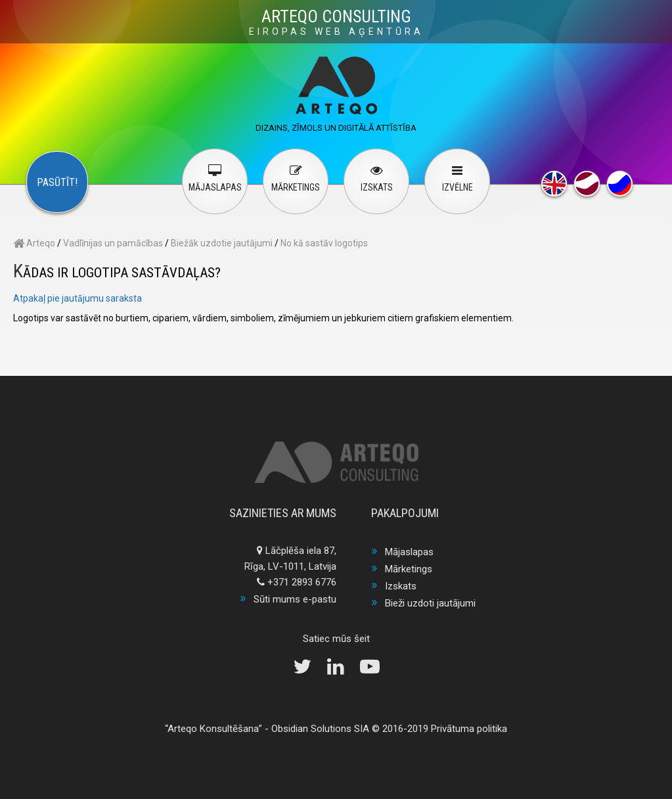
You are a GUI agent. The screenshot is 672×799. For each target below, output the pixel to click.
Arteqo (34, 243)
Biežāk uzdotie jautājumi (222, 243)
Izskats (401, 586)
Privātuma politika (469, 729)
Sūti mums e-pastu (295, 599)
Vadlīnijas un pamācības (113, 243)
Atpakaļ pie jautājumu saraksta (78, 298)
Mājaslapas (409, 552)
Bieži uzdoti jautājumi (430, 603)
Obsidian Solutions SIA (320, 729)
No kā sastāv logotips (324, 243)
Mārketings (409, 569)
